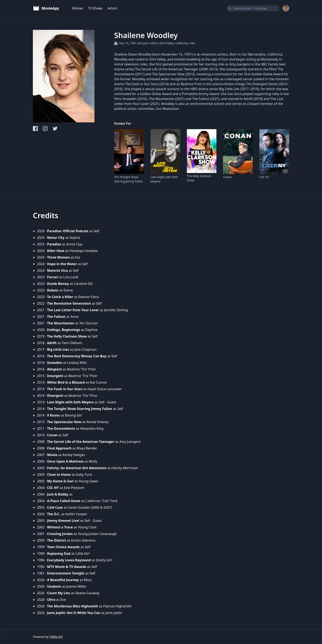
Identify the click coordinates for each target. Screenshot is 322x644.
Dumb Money (58, 284)
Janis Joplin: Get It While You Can (74, 613)
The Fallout (56, 317)
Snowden (55, 363)
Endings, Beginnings (64, 330)
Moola (52, 455)
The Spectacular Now (64, 422)
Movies (78, 8)
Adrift (52, 343)
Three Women (58, 257)
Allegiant (54, 369)
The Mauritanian (61, 323)
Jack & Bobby (58, 494)
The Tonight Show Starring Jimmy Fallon (129, 179)
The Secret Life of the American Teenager (81, 442)
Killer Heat (56, 251)
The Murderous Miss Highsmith (72, 606)
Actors (113, 8)
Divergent (55, 396)
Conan (227, 177)
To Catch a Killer (60, 297)
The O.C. (54, 514)
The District (56, 540)
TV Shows (95, 8)
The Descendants (61, 428)
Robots (53, 290)
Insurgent (55, 376)
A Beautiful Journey (63, 580)
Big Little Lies (58, 349)
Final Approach (59, 448)
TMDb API (56, 637)
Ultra (51, 600)
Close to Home (59, 475)
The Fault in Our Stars (65, 389)
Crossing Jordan (60, 534)
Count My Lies (59, 593)
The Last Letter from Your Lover (73, 310)
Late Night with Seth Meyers (164, 179)
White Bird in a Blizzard (66, 382)
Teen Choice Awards (63, 547)
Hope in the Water (62, 264)
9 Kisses (53, 415)
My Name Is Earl (60, 481)
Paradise (54, 244)
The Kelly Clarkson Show (199, 178)
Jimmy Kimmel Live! (63, 521)
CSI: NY (264, 177)
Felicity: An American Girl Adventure (77, 468)
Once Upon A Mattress (65, 461)
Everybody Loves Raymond (69, 560)
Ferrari (53, 277)
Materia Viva (57, 270)
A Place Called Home (64, 501)
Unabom (54, 586)
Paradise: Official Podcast (68, 231)
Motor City (56, 238)
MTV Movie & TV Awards (67, 567)
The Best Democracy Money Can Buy (77, 356)
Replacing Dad (59, 553)
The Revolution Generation (69, 303)
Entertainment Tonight (66, 573)
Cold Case (55, 507)
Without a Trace (60, 527)
